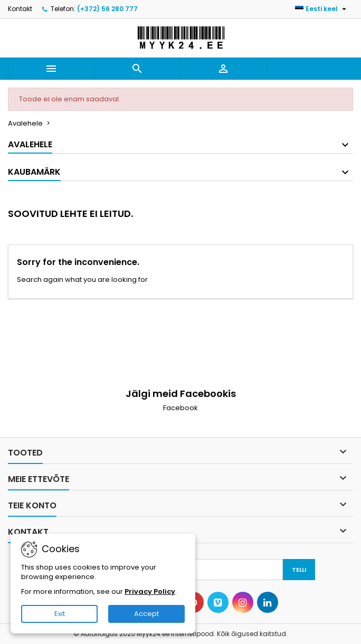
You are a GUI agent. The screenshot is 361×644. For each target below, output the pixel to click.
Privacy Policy (150, 591)
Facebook (180, 408)
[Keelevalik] (322, 9)
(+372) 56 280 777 (107, 9)
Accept (146, 614)
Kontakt (20, 9)
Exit (60, 614)
